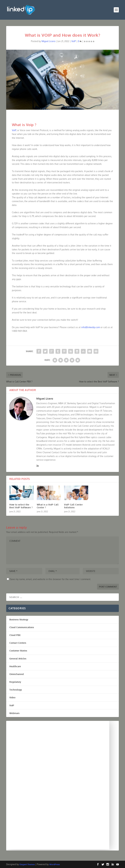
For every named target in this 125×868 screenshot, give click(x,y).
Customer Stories (18, 651)
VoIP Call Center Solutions (73, 506)
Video (12, 697)
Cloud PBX (15, 635)
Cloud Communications (22, 627)
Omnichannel (17, 674)
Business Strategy (19, 619)
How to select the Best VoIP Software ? (21, 506)
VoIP (74, 41)
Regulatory (15, 682)
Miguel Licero (48, 41)
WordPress (55, 864)
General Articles (18, 659)
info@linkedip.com (91, 327)
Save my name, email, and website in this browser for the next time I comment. (50, 579)
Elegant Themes (27, 864)
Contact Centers (18, 643)
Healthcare (15, 666)
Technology (16, 690)
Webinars (14, 713)
